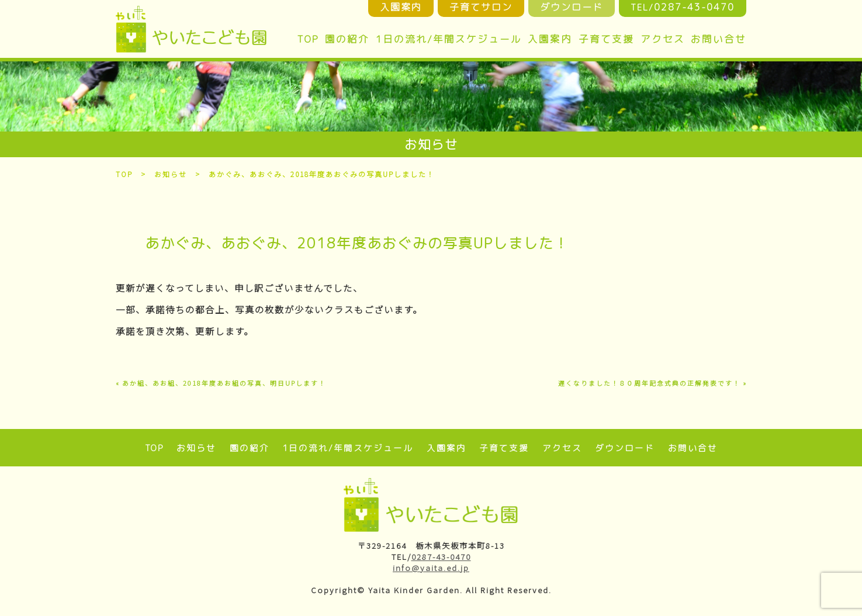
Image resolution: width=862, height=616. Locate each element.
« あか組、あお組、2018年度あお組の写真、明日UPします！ (221, 383)
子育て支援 (606, 39)
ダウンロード (625, 448)
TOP (308, 39)
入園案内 (550, 39)
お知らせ (171, 174)
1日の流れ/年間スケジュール (449, 39)
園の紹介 (347, 39)
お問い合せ (719, 39)
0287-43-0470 (441, 557)
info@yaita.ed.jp (431, 568)
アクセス (663, 39)
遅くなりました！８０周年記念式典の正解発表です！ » (652, 383)
